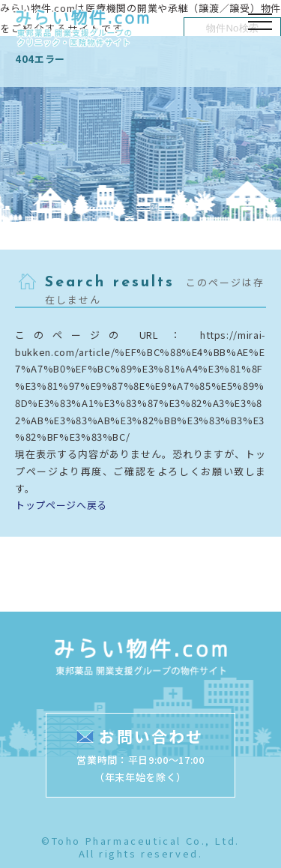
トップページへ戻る (61, 505)
